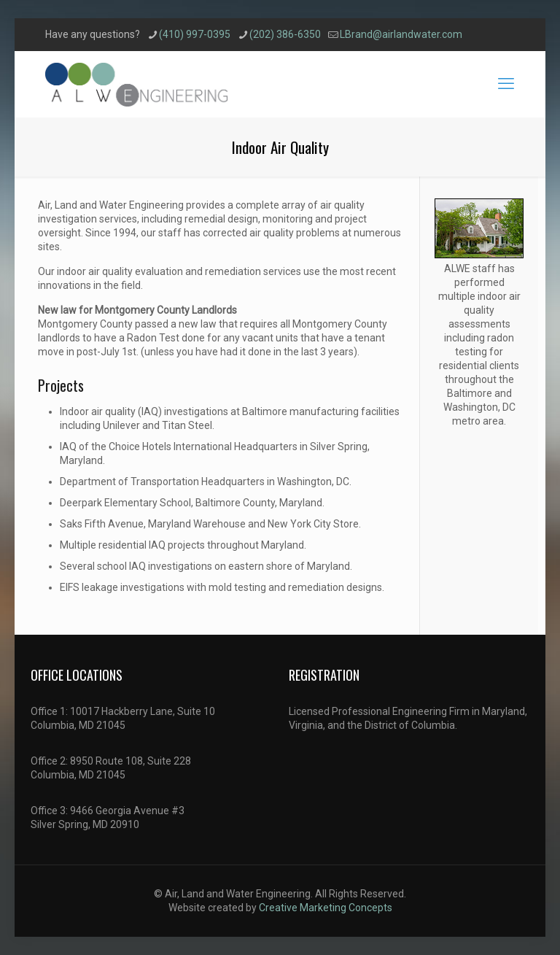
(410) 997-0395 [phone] (195, 34)
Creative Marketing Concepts (326, 908)
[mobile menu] (506, 84)
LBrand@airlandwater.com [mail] (401, 34)
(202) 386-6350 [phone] (285, 34)
